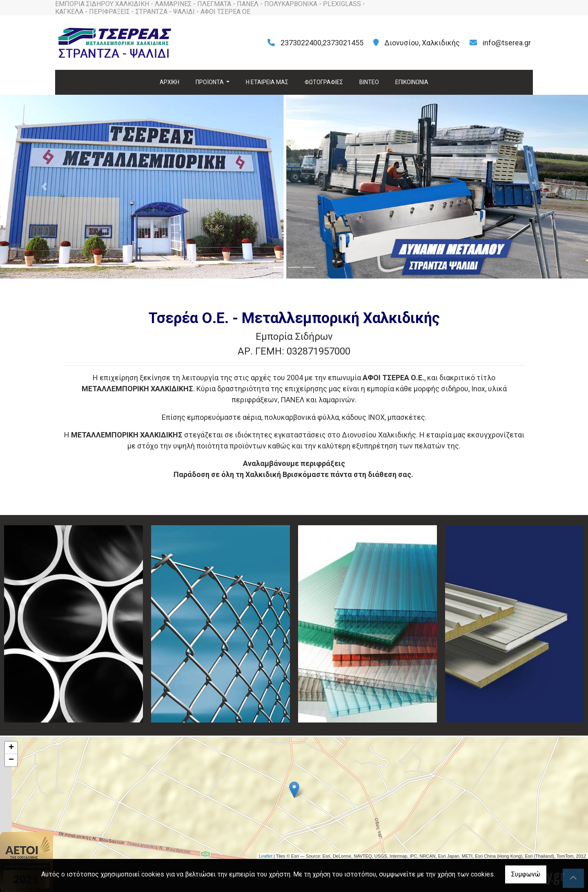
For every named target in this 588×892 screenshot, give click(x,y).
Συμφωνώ (526, 874)
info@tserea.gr (507, 43)
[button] (44, 187)
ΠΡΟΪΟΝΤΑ (210, 82)
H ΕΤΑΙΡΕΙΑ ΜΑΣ (267, 82)
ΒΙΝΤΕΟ (369, 82)
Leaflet (266, 856)
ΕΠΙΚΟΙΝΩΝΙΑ (412, 82)
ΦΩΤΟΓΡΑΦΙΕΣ (324, 82)
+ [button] (11, 748)
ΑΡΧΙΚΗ (169, 82)
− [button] (11, 760)
